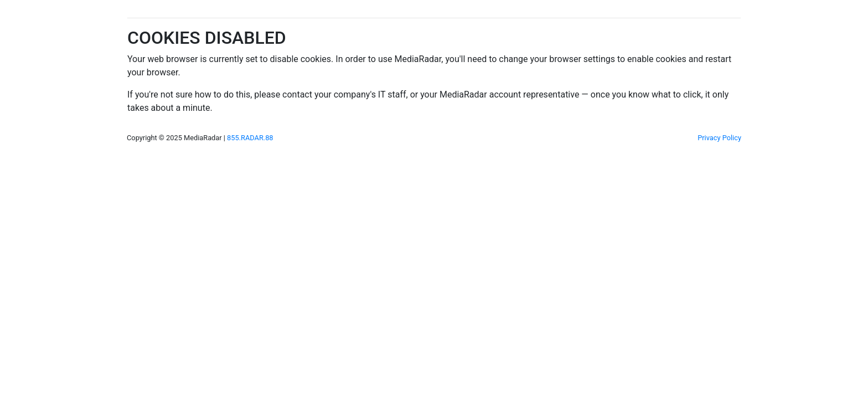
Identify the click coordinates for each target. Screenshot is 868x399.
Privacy (719, 138)
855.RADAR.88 (250, 138)
